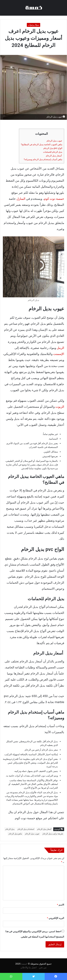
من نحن (43, 967)
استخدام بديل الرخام (26, 829)
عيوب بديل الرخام (54, 141)
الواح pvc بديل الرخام (53, 148)
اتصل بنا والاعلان (29, 967)
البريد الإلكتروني (56, 918)
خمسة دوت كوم (54, 199)
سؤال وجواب (34, 25)
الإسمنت (59, 354)
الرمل (60, 348)
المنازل (21, 199)
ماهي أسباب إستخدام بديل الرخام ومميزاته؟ (43, 159)
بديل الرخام (10, 829)
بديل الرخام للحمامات (53, 152)
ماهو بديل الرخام (15, 834)
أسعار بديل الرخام (54, 156)
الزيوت (60, 407)
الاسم (61, 905)
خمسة (24, 964)
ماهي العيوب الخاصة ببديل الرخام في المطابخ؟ (42, 144)
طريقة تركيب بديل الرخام (53, 834)
